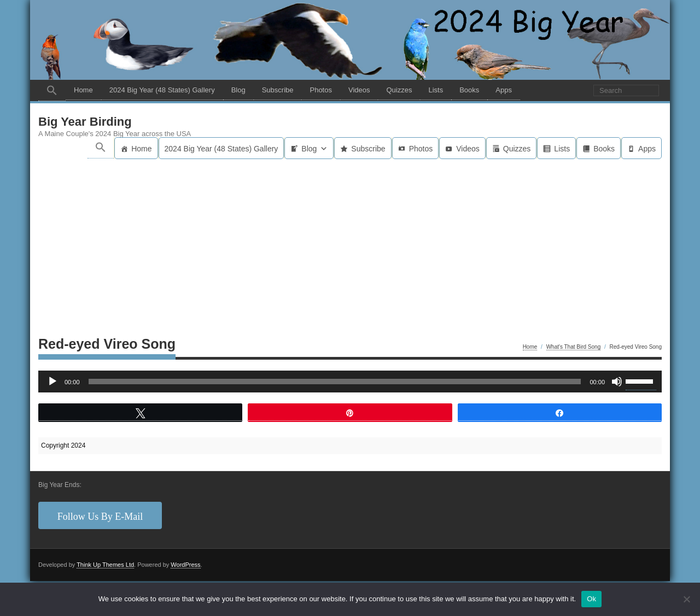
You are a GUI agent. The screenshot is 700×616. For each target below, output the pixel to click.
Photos (320, 90)
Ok (591, 599)
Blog (238, 90)
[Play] (52, 382)
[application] (350, 382)
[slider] (335, 382)
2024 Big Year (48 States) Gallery (162, 90)
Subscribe (278, 90)
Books (469, 90)
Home (83, 90)
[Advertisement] (350, 241)
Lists (436, 90)
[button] (52, 90)
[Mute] (617, 382)
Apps (504, 90)
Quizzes (399, 90)
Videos (359, 90)
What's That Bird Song (574, 347)
